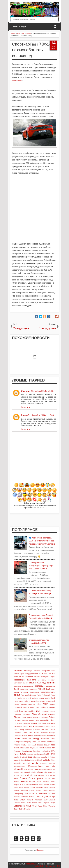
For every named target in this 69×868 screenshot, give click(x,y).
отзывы (32, 683)
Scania (52, 784)
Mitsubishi (18, 769)
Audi (53, 698)
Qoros (48, 778)
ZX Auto (27, 809)
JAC (34, 745)
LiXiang (21, 760)
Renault (24, 781)
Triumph (52, 797)
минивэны (42, 680)
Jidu (37, 748)
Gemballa (29, 730)
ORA (35, 775)
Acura (23, 695)
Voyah (35, 806)
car (38, 711)
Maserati (26, 763)
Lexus (24, 757)
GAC (16, 729)
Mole (25, 769)
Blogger (40, 850)
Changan (18, 714)
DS (15, 723)
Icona (43, 742)
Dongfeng (51, 720)
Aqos (25, 698)
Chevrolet (43, 714)
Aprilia (20, 698)
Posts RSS (39, 866)
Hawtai (30, 736)
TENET (32, 797)
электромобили (48, 692)
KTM (53, 751)
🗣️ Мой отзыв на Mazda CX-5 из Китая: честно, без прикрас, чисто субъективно (42, 541)
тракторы (24, 689)
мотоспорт (18, 683)
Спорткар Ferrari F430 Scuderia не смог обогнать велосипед (34, 50)
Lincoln (44, 757)
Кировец (37, 677)
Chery (34, 714)
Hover (53, 739)
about (17, 695)
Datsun (52, 717)
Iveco (29, 745)
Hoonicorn (45, 739)
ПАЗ (39, 683)
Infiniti (48, 742)
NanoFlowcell (25, 772)
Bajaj (26, 701)
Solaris (38, 791)
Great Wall (28, 733)
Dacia (30, 717)
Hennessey (38, 736)
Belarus (42, 701)
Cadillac (32, 711)
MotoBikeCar (31, 864)
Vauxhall (52, 800)
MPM (50, 769)
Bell (54, 701)
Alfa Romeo (31, 695)
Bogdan (52, 704)
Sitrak (46, 788)
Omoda (23, 775)
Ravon (17, 781)
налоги (25, 683)
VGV (40, 803)
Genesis (36, 729)
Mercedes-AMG (20, 766)
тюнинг (42, 689)
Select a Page (19, 26)
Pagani (53, 775)
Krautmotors (45, 751)
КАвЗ (16, 677)
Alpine (39, 695)
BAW (31, 701)
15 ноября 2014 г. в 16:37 (43, 391)
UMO (46, 800)
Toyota (45, 797)
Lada (23, 754)
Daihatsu (44, 717)
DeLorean (18, 720)
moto (36, 769)
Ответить (25, 407)
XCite (45, 806)
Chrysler (52, 714)
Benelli (16, 704)
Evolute (34, 723)
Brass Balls (35, 707)
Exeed (48, 723)
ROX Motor (24, 785)
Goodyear (18, 733)
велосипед (17, 81)
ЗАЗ (45, 674)
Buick (16, 711)
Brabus (26, 707)
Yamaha (52, 806)
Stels (26, 794)
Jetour (22, 748)
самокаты (18, 686)
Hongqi (36, 739)
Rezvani (32, 782)
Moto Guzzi (43, 769)
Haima (37, 733)
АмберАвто (46, 671)
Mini (53, 766)
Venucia (17, 803)
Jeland (16, 748)
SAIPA (46, 784)
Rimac (39, 782)
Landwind (17, 757)
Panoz (16, 778)
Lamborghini (39, 754)
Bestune (32, 704)
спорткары (38, 686)
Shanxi (27, 788)
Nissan (40, 772)
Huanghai (17, 742)
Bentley (24, 704)
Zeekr (16, 809)
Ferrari (25, 726)
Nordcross (51, 772)
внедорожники (32, 674)
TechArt (17, 797)
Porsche (32, 778)
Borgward (18, 707)
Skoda (52, 787)
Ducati (20, 723)
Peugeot (23, 778)
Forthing (40, 727)
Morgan (31, 769)
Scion (16, 788)
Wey (40, 806)
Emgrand (27, 723)
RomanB (25, 415)
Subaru (32, 794)
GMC (47, 729)
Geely (21, 729)
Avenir (16, 701)
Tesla (38, 797)
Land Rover (50, 754)
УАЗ (48, 689)
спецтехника (27, 686)
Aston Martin (45, 698)
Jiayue (32, 748)
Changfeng (26, 714)
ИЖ (49, 674)
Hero (44, 736)
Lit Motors (51, 757)
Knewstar (17, 751)
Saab (41, 784)
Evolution (41, 723)
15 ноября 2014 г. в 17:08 (42, 415)
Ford (35, 726)
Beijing (36, 701)
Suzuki (39, 794)
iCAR (39, 742)
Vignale (46, 803)
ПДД (44, 683)
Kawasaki (47, 748)
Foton (53, 726)
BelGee (49, 701)
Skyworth (24, 791)
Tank (49, 794)
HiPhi (53, 736)
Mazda (35, 763)
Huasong (25, 742)
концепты (46, 677)
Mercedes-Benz (35, 766)
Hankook (44, 733)
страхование (50, 686)
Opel (29, 775)
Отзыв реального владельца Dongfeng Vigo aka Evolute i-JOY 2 (41, 566)
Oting (47, 775)
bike (39, 704)
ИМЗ (53, 674)
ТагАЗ (16, 689)
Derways (25, 720)
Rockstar (46, 782)
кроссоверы (20, 680)
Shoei (33, 788)
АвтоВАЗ (18, 670)
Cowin (24, 717)
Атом (53, 671)
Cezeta (53, 711)
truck (23, 800)
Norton (16, 775)
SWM (45, 794)
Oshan (41, 775)
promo (41, 778)
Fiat (30, 726)
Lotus (28, 760)
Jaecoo (40, 745)
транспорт (33, 689)
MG (47, 766)
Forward (47, 727)
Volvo (29, 806)
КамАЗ (22, 677)
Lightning (37, 757)
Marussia (17, 763)
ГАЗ (41, 674)
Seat (21, 788)
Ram (53, 778)
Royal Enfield (33, 785)
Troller (16, 800)
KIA (54, 748)
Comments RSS (53, 866)
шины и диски (21, 692)
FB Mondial (18, 727)
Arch (30, 698)
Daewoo (37, 717)
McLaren (44, 763)
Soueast (52, 791)
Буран (22, 674)
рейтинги (51, 683)
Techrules (24, 797)
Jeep (53, 745)
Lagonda (30, 754)
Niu (45, 772)
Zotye (21, 809)
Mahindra (46, 760)
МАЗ (34, 680)
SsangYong (19, 794)
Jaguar (47, 745)
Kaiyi (41, 748)
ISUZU (24, 745)
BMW (45, 704)
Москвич (52, 680)
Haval (24, 736)
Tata (54, 794)
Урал (53, 689)
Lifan (30, 757)
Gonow (53, 730)
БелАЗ (16, 674)
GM (42, 729)
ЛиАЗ (29, 680)
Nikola (33, 772)
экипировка (34, 692)
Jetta (27, 748)
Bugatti (52, 707)
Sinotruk (39, 788)
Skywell (17, 791)
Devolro (31, 720)
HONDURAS (27, 739)
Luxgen (33, 760)
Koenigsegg (27, 751)
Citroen (17, 717)
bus (21, 711)
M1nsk (40, 760)
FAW (53, 723)
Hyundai (32, 742)
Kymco (17, 754)
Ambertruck (46, 695)
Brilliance (44, 707)
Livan (16, 760)
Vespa (35, 803)
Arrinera (35, 698)
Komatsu (36, 751)
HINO (49, 736)
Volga (53, 803)
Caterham (46, 711)
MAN (53, 760)
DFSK (37, 720)
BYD (26, 711)
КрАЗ (53, 677)
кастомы (29, 677)
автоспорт (28, 671)
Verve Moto (26, 803)
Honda (17, 739)
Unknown (26, 391)
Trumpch (30, 800)
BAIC (21, 701)
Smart (32, 791)
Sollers (45, 791)
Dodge (43, 720)
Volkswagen (19, 806)
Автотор (37, 671)
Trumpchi (39, 800)
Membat (52, 763)
